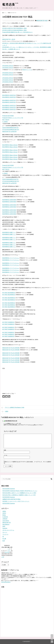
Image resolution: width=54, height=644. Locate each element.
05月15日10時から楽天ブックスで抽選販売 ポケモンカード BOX (19, 493)
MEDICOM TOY (41, 21)
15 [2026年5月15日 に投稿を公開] (9, 552)
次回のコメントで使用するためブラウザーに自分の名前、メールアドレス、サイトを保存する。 (27, 462)
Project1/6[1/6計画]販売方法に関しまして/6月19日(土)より (18, 32)
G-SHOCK (5, 517)
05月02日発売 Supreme (9, 503)
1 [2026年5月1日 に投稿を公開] (8, 549)
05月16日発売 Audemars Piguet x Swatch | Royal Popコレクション (20, 491)
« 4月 (3, 557)
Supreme (5, 528)
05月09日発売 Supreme (9, 497)
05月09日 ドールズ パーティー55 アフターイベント (16, 501)
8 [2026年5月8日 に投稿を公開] (8, 551)
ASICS (4, 513)
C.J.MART (5, 122)
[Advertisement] (15, 380)
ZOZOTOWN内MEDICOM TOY (10, 128)
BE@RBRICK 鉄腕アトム (9, 232)
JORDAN (5, 519)
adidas (4, 511)
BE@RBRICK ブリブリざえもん (11, 258)
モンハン (5, 532)
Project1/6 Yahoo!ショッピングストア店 (13, 118)
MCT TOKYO (6, 120)
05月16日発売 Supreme (9, 489)
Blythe (4, 515)
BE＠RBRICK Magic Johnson (10, 145)
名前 (5, 450)
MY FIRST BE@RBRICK (9, 293)
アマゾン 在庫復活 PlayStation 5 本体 (13, 408)
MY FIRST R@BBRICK (8, 322)
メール (5, 455)
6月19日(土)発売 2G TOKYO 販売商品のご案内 (15, 28)
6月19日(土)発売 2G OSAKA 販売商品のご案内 (14, 30)
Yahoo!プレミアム (27, 70)
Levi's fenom (6, 521)
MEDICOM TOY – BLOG (9, 39)
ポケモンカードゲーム (8, 530)
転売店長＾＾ (29, 641)
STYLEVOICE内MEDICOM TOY (11, 130)
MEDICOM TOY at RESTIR (9, 132)
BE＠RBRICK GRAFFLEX (9, 95)
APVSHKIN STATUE (8, 66)
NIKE (4, 526)
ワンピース (5, 534)
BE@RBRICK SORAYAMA (9, 200)
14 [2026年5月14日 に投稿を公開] (7, 552)
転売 (46, 21)
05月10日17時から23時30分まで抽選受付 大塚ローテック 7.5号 (19, 495)
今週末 (5, 412)
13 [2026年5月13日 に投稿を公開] (5, 552)
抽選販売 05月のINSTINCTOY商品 (11, 499)
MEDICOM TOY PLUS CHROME (11, 348)
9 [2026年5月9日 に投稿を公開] (10, 551)
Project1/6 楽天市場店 (8, 116)
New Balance (6, 524)
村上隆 (4, 539)
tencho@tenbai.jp (6, 582)
